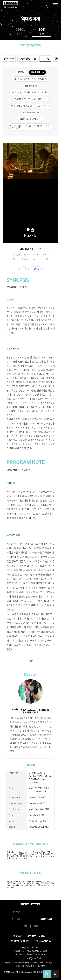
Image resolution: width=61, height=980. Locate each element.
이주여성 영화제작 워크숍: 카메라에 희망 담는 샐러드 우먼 (30, 127)
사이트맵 (55, 5)
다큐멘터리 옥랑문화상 (31, 119)
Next (55, 162)
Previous (6, 162)
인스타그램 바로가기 (25, 926)
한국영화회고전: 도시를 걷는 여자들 (30, 99)
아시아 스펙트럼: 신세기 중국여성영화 (31, 79)
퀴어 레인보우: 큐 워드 (21, 106)
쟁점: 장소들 (30, 86)
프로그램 (45, 59)
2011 (42, 31)
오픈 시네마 (44, 106)
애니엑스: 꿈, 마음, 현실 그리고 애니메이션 (31, 92)
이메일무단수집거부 (19, 941)
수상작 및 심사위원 (28, 59)
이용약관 (18, 936)
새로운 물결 (37, 72)
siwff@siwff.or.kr (34, 959)
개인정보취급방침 (36, 936)
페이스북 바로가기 (31, 926)
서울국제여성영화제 (11, 5)
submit (45, 919)
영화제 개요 (9, 59)
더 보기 (30, 661)
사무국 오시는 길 (43, 941)
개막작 (21, 72)
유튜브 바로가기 (36, 926)
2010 (19, 31)
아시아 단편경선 (31, 112)
